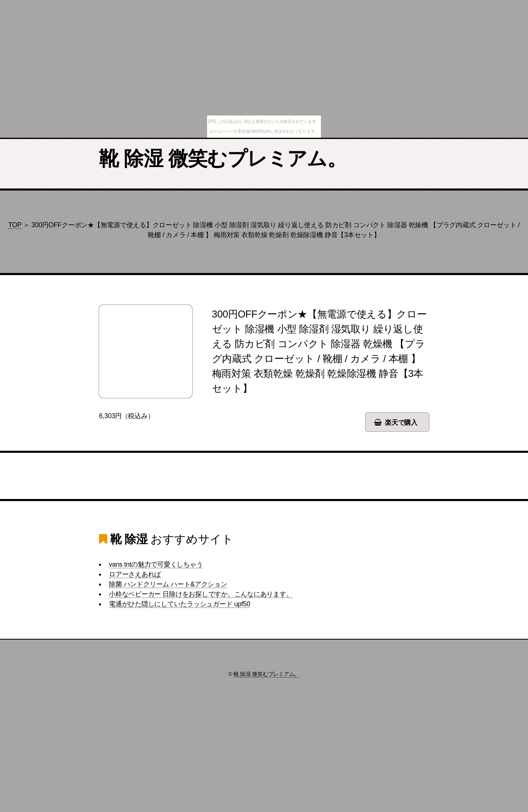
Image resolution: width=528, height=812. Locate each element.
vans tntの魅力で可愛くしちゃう (156, 564)
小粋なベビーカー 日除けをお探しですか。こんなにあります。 (201, 594)
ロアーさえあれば (135, 574)
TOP (15, 225)
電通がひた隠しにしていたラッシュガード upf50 (179, 604)
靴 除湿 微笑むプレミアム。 (223, 159)
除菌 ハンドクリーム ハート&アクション (168, 584)
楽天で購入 (401, 422)
